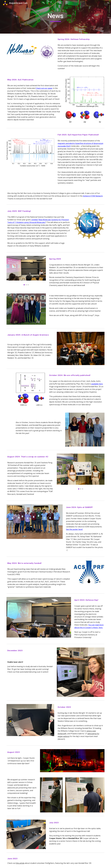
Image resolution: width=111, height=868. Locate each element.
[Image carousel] (26, 271)
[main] (55, 17)
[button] (108, 3)
